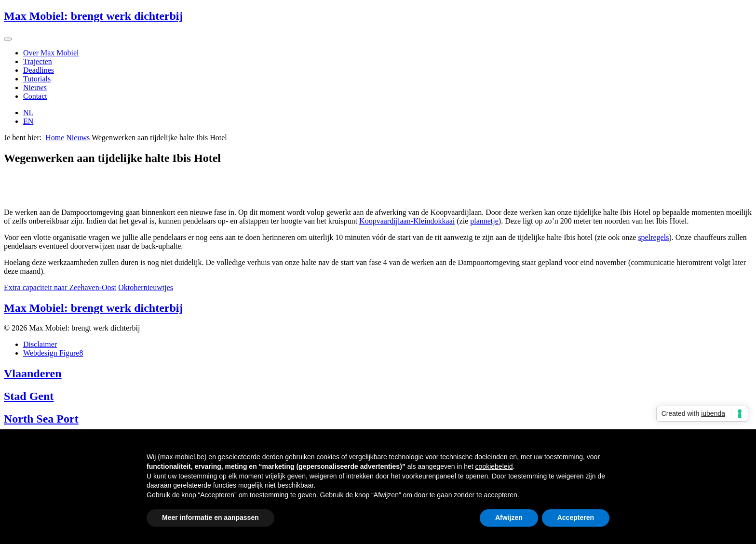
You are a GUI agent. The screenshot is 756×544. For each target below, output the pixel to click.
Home (55, 138)
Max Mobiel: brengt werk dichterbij (94, 16)
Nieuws (35, 87)
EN (28, 121)
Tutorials (37, 79)
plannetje (484, 221)
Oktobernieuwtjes (146, 287)
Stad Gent (29, 396)
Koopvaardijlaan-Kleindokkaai (407, 221)
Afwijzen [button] (509, 517)
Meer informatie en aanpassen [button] (210, 517)
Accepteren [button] (576, 517)
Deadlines (39, 70)
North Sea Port (41, 419)
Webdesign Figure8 (53, 353)
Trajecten (38, 61)
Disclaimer (40, 344)
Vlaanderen (33, 373)
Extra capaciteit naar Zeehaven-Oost (60, 287)
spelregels (653, 237)
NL (28, 113)
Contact (35, 96)
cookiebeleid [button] (494, 466)
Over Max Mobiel (51, 53)
